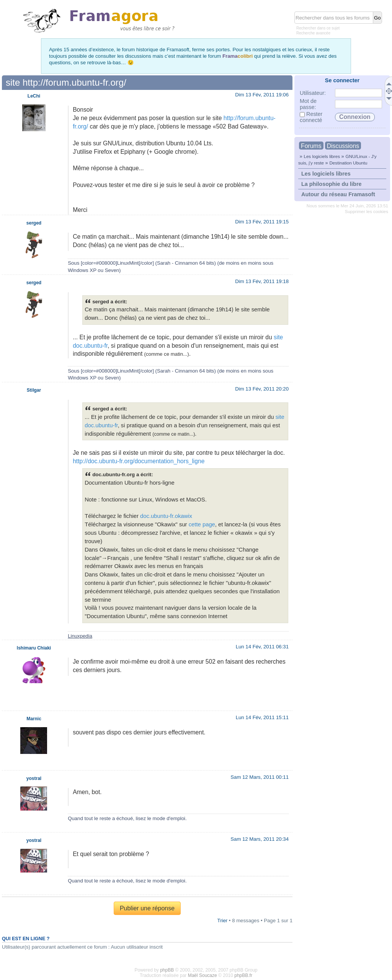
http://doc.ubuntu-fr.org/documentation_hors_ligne (139, 461)
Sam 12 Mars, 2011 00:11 (260, 777)
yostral (34, 778)
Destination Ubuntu (348, 163)
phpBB (167, 970)
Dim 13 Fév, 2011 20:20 (262, 389)
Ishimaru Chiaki (34, 648)
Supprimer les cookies (367, 212)
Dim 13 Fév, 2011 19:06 (262, 95)
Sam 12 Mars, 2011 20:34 (260, 839)
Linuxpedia (80, 636)
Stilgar (34, 390)
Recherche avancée (313, 33)
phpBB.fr (243, 975)
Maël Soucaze (203, 975)
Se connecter (342, 80)
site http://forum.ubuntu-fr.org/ (66, 82)
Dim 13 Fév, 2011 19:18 (262, 281)
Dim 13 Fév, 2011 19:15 (262, 222)
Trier (223, 921)
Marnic (34, 719)
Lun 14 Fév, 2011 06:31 (262, 647)
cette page (202, 524)
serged (34, 223)
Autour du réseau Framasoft (338, 194)
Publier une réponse (147, 908)
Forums (311, 146)
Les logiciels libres (322, 156)
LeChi (34, 96)
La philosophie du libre (332, 184)
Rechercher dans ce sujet (318, 28)
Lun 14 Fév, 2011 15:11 (262, 717)
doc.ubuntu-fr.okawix (166, 516)
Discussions (343, 146)
